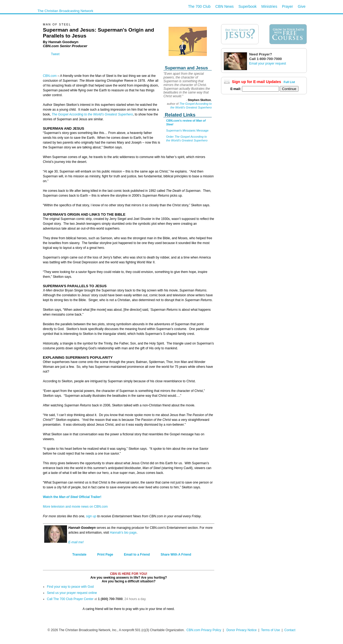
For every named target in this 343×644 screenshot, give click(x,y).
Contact (290, 630)
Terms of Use (271, 630)
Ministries (269, 6)
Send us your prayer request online (72, 593)
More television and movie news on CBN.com (75, 507)
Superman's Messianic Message (187, 130)
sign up (91, 516)
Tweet (55, 54)
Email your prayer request (268, 63)
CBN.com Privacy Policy (204, 630)
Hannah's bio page (123, 533)
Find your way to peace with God (70, 587)
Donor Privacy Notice (242, 630)
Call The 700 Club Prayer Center (70, 599)
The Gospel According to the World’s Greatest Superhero (92, 114)
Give (302, 6)
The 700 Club (199, 6)
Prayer (287, 6)
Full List (289, 82)
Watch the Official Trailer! (72, 497)
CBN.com (50, 76)
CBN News (225, 6)
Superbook (248, 6)
